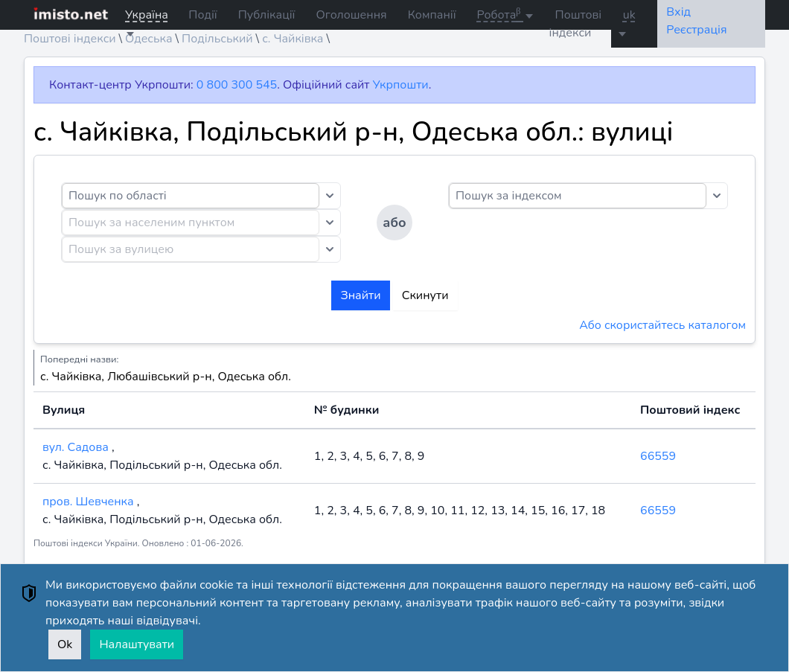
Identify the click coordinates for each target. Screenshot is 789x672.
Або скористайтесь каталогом (662, 325)
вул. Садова (77, 447)
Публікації (267, 15)
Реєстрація (696, 30)
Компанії (432, 15)
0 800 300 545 (237, 85)
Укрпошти (401, 85)
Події (202, 15)
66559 (658, 456)
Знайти (360, 295)
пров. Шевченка (90, 502)
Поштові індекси (576, 24)
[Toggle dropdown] (330, 196)
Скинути (425, 295)
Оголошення (351, 15)
